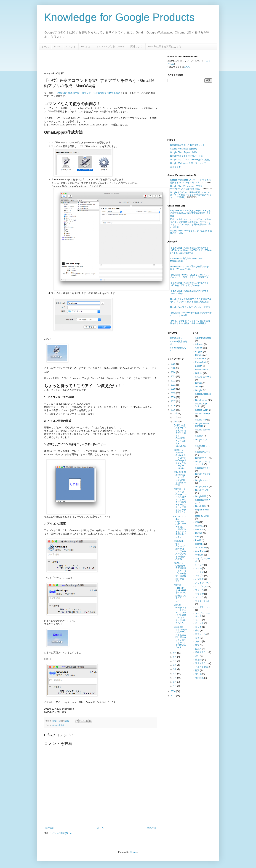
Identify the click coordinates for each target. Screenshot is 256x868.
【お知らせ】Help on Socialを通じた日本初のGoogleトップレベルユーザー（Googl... (180, 459)
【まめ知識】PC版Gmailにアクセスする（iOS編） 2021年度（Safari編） (189, 284)
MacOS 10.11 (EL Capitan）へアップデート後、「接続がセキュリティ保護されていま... (179, 527)
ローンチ (199, 623)
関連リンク (137, 46)
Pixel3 (198, 540)
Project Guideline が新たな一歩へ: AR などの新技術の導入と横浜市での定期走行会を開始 (190, 213)
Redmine (199, 544)
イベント (71, 46)
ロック (198, 627)
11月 (176, 418)
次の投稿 (49, 828)
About (57, 46)
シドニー (199, 565)
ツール (198, 568)
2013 (174, 696)
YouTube (199, 555)
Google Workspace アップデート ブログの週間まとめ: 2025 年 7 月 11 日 (190, 181)
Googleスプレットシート (203, 463)
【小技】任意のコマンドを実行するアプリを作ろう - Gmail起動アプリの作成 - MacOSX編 (179, 436)
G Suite (199, 373)
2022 (174, 381)
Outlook (199, 533)
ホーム (45, 46)
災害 (197, 638)
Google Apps (201, 400)
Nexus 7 (199, 529)
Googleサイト (202, 458)
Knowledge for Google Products (119, 17)
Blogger (199, 352)
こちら (187, 67)
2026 (174, 364)
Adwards (199, 344)
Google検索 (201, 496)
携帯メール (201, 634)
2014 (174, 691)
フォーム (199, 590)
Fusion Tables (202, 370)
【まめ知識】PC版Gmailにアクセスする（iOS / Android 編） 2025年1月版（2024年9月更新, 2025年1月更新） (191, 250)
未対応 (198, 674)
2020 (174, 389)
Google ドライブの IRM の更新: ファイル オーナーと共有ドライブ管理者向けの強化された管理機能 (190, 195)
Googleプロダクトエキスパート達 (186, 156)
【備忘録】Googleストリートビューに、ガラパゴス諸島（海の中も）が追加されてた (180, 614)
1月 (175, 686)
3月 (175, 678)
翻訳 (197, 670)
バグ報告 (199, 579)
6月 (175, 665)
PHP (197, 537)
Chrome (199, 355)
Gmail (55, 725)
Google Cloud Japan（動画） (184, 152)
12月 (176, 414)
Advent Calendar (203, 338)
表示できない (202, 663)
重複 (197, 645)
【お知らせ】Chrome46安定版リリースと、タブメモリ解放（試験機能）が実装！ (179, 572)
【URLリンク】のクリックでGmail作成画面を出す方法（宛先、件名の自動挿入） (190, 322)
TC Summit (201, 548)
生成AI (198, 649)
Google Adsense (203, 394)
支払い (198, 641)
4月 (175, 674)
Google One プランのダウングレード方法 (190, 307)
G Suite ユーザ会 (203, 377)
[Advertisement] (86, 61)
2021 (174, 385)
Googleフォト (202, 487)
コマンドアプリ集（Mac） (110, 46)
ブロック (199, 597)
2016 (174, 406)
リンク (198, 620)
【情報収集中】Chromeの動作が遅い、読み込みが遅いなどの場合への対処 (179, 550)
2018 (174, 397)
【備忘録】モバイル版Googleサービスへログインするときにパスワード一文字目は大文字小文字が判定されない (180, 501)
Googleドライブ (203, 474)
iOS (197, 522)
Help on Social (202, 510)
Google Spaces (202, 430)
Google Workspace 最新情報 (184, 149)
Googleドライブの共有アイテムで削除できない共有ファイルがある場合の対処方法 (191, 300)
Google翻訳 (201, 506)
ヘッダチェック (203, 607)
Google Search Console (202, 425)
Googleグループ (203, 452)
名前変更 (199, 678)
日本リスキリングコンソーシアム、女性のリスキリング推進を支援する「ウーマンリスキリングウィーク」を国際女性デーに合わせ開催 (190, 223)
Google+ (199, 436)
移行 (197, 631)
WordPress (200, 551)
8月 (175, 657)
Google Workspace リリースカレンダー (189, 163)
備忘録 (61, 725)
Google (199, 390)
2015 (174, 410)
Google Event (202, 410)
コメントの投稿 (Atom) (61, 833)
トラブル (199, 576)
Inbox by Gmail (202, 516)
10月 (176, 422)
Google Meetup (202, 414)
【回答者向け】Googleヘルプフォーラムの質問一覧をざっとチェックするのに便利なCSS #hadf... (180, 637)
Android (199, 348)
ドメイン (199, 572)
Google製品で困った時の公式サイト (187, 145)
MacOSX (199, 526)
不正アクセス (202, 667)
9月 (175, 653)
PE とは (86, 46)
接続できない (202, 652)
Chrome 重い (176, 338)
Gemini (199, 383)
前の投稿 (152, 828)
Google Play (201, 420)
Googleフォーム (203, 480)
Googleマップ (202, 490)
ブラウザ (199, 594)
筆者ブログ (175, 167)
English (199, 366)
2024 (174, 372)
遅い (197, 656)
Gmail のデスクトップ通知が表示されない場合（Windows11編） (190, 268)
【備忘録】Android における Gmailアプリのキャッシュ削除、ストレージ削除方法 (190, 276)
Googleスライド (203, 468)
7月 (175, 661)
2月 (175, 682)
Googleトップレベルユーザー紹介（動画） (191, 160)
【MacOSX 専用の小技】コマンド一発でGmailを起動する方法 (88, 93)
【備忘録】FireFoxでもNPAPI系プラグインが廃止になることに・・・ (179, 593)
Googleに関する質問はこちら (165, 46)
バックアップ (202, 583)
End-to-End (201, 362)
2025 (174, 368)
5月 (175, 669)
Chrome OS (201, 359)
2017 (174, 401)
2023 (174, 376)
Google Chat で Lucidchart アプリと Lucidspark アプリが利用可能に (187, 187)
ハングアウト (202, 587)
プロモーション (203, 601)
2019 (174, 393)
